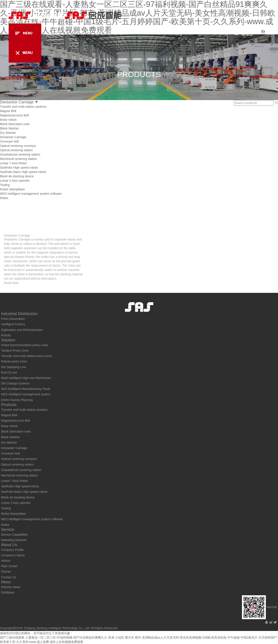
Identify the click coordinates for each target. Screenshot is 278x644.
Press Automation (13, 319)
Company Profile (12, 550)
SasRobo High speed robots (19, 168)
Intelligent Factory (13, 324)
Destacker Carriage (13, 137)
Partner (6, 572)
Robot (4, 198)
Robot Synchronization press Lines (25, 345)
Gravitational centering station (20, 154)
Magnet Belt (8, 111)
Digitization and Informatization (22, 330)
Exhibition (8, 592)
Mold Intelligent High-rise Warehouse (26, 378)
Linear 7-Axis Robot (13, 163)
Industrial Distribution (109, 32)
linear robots (8, 120)
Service (203, 32)
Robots (6, 335)
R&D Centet (9, 566)
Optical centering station (16, 150)
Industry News (11, 587)
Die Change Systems (15, 383)
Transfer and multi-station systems (23, 107)
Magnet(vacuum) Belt (14, 115)
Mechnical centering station (18, 159)
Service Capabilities (14, 535)
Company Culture (13, 555)
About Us (225, 32)
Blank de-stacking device (17, 176)
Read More (11, 300)
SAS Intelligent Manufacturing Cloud (26, 389)
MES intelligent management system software (31, 194)
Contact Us (9, 577)
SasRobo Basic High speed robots (23, 172)
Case (183, 32)
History (6, 561)
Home (79, 32)
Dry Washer (8, 133)
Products (162, 32)
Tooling (5, 185)
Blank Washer (9, 128)
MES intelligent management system (26, 394)
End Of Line (9, 372)
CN (267, 32)
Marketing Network (14, 540)
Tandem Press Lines (15, 351)
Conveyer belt (9, 141)
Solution (140, 32)
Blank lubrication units (15, 124)
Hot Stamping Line (14, 367)
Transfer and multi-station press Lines (26, 356)
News (246, 32)
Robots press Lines (14, 361)
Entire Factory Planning (17, 400)
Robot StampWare (12, 189)
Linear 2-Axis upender (15, 181)
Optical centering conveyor (18, 146)
